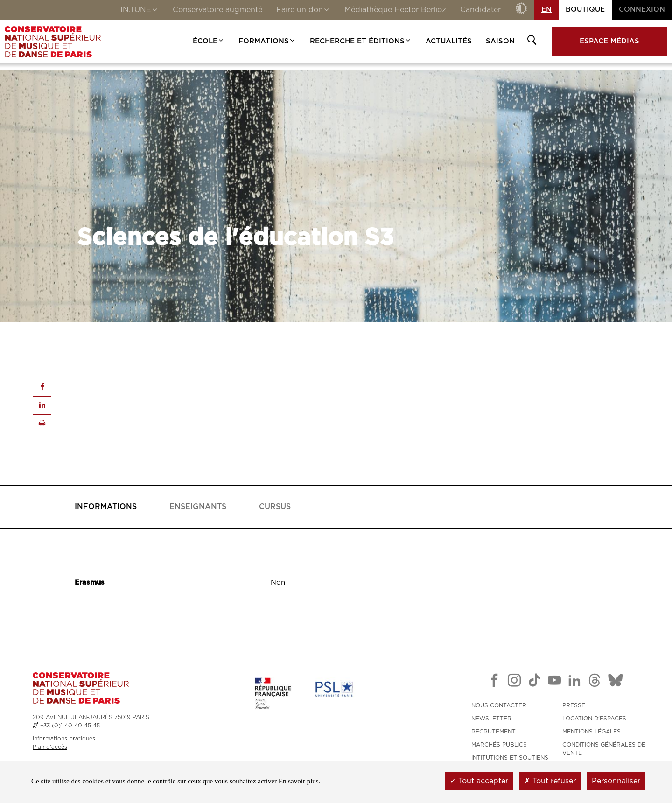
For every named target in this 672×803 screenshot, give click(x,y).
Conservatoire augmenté (217, 10)
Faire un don (303, 11)
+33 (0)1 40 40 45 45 (70, 726)
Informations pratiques (64, 739)
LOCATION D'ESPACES (594, 719)
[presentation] (106, 507)
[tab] (106, 507)
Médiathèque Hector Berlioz (395, 10)
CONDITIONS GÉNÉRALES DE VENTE (604, 749)
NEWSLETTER (491, 719)
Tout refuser (550, 781)
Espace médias (609, 41)
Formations (267, 41)
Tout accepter (479, 781)
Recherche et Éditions (361, 41)
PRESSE (574, 705)
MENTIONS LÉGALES (591, 732)
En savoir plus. (300, 781)
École (209, 41)
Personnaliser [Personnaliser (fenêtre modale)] (616, 781)
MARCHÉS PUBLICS (499, 745)
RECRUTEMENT (493, 732)
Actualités (449, 41)
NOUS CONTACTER (499, 705)
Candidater (480, 10)
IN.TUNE (140, 11)
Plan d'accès (50, 747)
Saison (500, 41)
